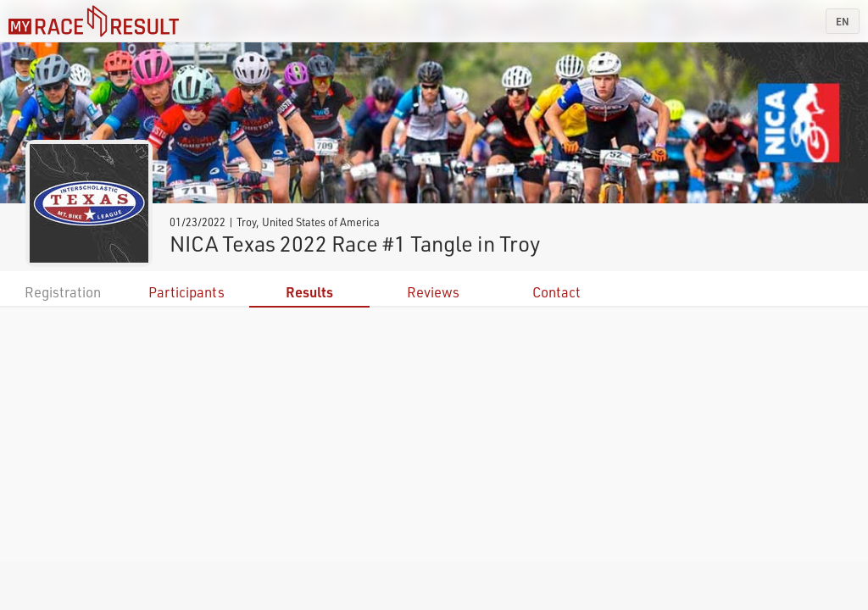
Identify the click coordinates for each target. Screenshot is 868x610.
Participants (186, 292)
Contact (556, 292)
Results (309, 292)
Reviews (433, 292)
